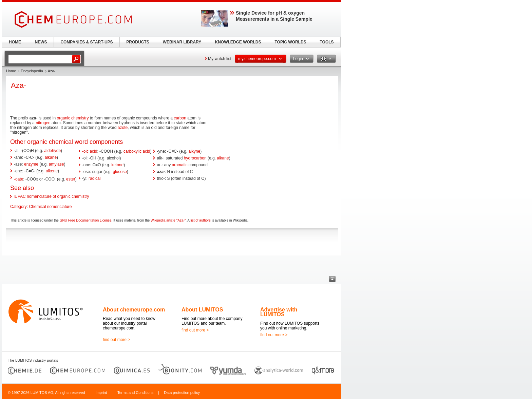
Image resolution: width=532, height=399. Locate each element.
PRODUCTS (138, 42)
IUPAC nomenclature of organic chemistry (51, 196)
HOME (15, 42)
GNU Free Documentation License (86, 220)
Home (11, 71)
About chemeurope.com (134, 310)
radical (94, 178)
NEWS (41, 42)
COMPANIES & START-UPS (87, 42)
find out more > (116, 340)
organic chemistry (73, 118)
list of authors (200, 220)
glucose (120, 172)
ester (71, 179)
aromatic (180, 165)
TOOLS (327, 42)
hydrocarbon (195, 158)
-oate (18, 179)
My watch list (220, 59)
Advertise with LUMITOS (279, 312)
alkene (52, 171)
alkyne (195, 151)
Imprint (101, 393)
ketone (117, 165)
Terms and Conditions (135, 393)
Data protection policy (182, 393)
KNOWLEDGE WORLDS (238, 42)
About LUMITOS (202, 310)
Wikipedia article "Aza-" (168, 220)
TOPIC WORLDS (290, 42)
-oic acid (90, 151)
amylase (56, 164)
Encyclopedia (32, 71)
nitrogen (43, 123)
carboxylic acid (137, 151)
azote (123, 128)
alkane (51, 157)
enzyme (31, 164)
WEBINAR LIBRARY (182, 42)
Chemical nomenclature (50, 207)
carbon (180, 118)
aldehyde (52, 151)
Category (18, 207)
